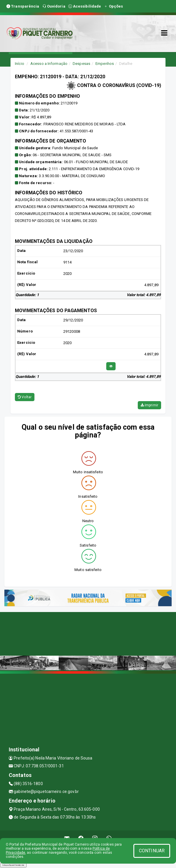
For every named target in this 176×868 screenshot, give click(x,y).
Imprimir (149, 405)
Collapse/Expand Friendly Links (13, 865)
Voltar (25, 397)
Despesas (81, 64)
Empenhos (105, 64)
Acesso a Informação (49, 64)
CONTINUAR (152, 851)
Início (20, 64)
